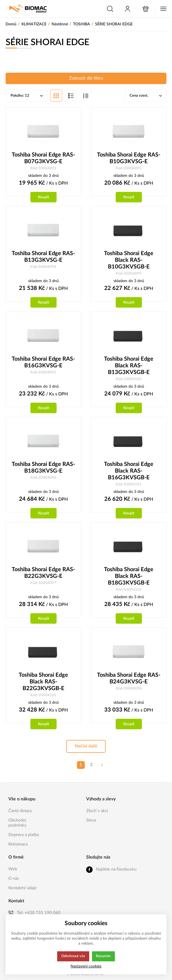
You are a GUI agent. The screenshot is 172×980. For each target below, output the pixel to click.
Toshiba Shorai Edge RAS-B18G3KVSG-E (43, 469)
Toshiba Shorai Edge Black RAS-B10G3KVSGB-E (129, 261)
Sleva (91, 820)
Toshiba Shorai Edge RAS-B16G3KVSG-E (43, 363)
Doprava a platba (24, 835)
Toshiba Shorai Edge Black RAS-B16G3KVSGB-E (129, 472)
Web (13, 869)
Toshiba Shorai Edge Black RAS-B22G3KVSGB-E (43, 684)
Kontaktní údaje (23, 888)
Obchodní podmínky (17, 823)
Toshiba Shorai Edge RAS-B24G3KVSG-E (129, 680)
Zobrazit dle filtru (86, 79)
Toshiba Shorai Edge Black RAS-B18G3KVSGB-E (129, 578)
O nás (14, 878)
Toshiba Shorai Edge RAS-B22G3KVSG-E (43, 575)
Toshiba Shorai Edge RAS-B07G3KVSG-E (43, 159)
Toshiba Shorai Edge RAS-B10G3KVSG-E (129, 159)
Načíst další (86, 748)
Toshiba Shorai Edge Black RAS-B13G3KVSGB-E (129, 367)
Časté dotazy (20, 811)
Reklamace (18, 844)
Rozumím (104, 956)
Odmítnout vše (73, 956)
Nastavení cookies (86, 966)
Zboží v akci (97, 811)
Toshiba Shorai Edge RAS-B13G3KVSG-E (43, 258)
